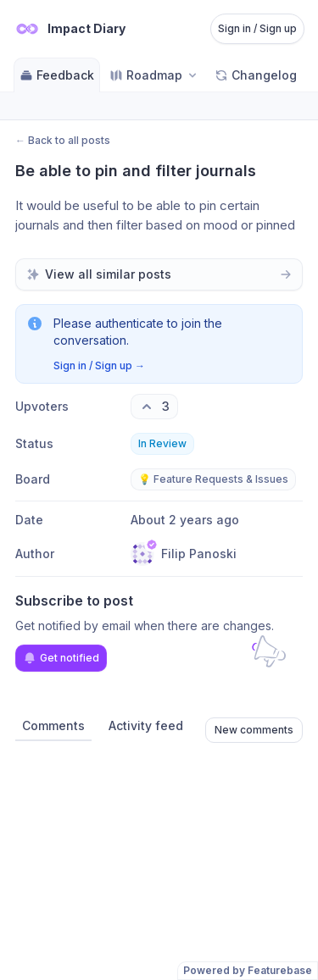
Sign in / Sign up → (99, 365)
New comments (254, 730)
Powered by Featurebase (248, 970)
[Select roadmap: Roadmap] (154, 75)
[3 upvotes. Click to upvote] (154, 407)
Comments (53, 725)
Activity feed (146, 725)
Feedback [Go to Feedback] (57, 75)
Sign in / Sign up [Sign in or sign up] (257, 28)
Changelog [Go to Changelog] (256, 75)
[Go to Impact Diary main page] (70, 29)
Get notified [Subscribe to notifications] (61, 658)
